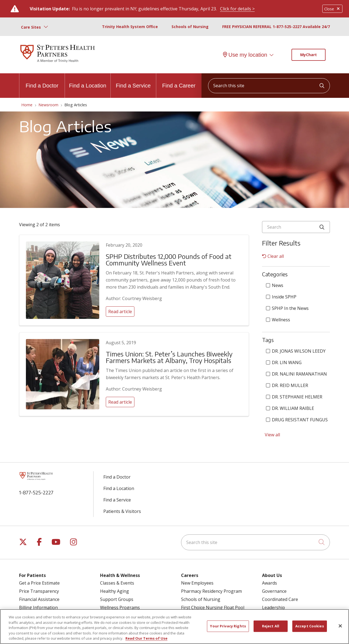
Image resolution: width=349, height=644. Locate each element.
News (275, 285)
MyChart (309, 55)
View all (272, 435)
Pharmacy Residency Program (211, 591)
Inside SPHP (281, 297)
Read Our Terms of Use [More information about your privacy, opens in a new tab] (146, 639)
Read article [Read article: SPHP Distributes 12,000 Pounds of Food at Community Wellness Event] (120, 312)
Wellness (278, 320)
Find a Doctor (42, 81)
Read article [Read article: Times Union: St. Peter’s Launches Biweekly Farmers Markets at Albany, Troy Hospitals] (120, 402)
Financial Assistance (39, 599)
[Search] (296, 227)
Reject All (271, 626)
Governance (274, 591)
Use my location (245, 55)
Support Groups (117, 599)
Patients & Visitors (122, 511)
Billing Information (38, 607)
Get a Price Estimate (39, 583)
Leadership (273, 607)
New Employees (197, 583)
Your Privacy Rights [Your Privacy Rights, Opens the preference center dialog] (228, 626)
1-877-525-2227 (36, 492)
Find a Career (179, 81)
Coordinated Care (280, 599)
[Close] (340, 626)
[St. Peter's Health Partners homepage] (58, 63)
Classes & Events (117, 583)
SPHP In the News (287, 308)
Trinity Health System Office (130, 27)
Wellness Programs (120, 607)
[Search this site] (269, 86)
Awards (270, 583)
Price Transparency (39, 591)
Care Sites (31, 27)
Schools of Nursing (190, 27)
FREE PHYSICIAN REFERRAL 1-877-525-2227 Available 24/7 (276, 27)
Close (332, 9)
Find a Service (133, 81)
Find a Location (88, 81)
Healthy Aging (115, 591)
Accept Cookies (310, 626)
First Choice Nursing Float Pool (213, 607)
